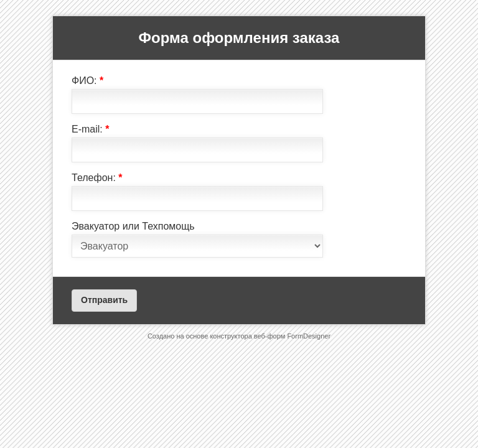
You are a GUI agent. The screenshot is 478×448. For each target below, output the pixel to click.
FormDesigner (309, 336)
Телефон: (97, 178)
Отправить (104, 300)
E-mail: (90, 129)
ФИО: (87, 81)
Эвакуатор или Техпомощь (133, 226)
